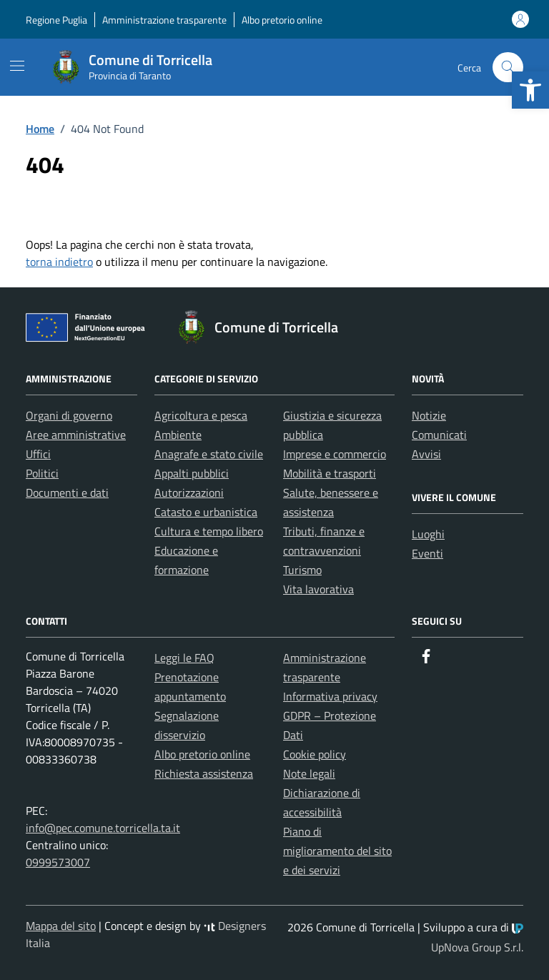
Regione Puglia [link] (56, 20)
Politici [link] (42, 473)
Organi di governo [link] (69, 415)
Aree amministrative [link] (76, 435)
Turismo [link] (302, 570)
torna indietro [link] (59, 262)
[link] (530, 90)
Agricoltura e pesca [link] (201, 415)
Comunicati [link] (439, 435)
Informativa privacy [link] (330, 696)
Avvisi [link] (426, 454)
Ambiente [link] (178, 435)
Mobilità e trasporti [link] (330, 473)
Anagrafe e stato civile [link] (209, 454)
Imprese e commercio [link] (335, 454)
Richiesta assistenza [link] (204, 773)
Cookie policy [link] (315, 754)
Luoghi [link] (428, 534)
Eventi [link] (427, 553)
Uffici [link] (38, 454)
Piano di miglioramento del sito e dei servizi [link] (337, 851)
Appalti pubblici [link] (192, 473)
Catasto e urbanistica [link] (206, 512)
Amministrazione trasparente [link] (164, 20)
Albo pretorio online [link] (282, 20)
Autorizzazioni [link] (189, 493)
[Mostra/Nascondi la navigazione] (17, 66)
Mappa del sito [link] (61, 926)
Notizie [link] (429, 415)
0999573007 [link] (58, 862)
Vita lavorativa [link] (318, 589)
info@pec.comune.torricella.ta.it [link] (103, 828)
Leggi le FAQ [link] (184, 658)
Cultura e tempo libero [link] (209, 531)
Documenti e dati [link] (67, 493)
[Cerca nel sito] (508, 68)
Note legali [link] (309, 773)
